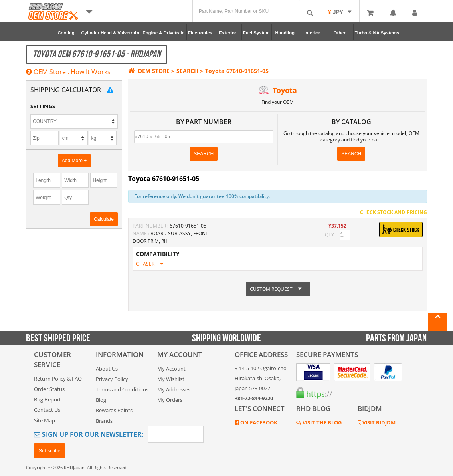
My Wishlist (171, 379)
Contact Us (47, 410)
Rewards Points (114, 410)
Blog (101, 400)
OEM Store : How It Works (68, 72)
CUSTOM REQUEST (278, 289)
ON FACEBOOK (258, 422)
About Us (107, 369)
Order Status (49, 389)
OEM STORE (149, 71)
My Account (171, 369)
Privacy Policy (112, 379)
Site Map (44, 420)
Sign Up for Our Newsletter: (89, 434)
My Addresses (174, 389)
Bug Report (48, 399)
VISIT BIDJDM (378, 422)
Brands (104, 421)
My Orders (170, 400)
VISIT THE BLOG (322, 422)
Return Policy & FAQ (58, 379)
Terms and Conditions (122, 389)
